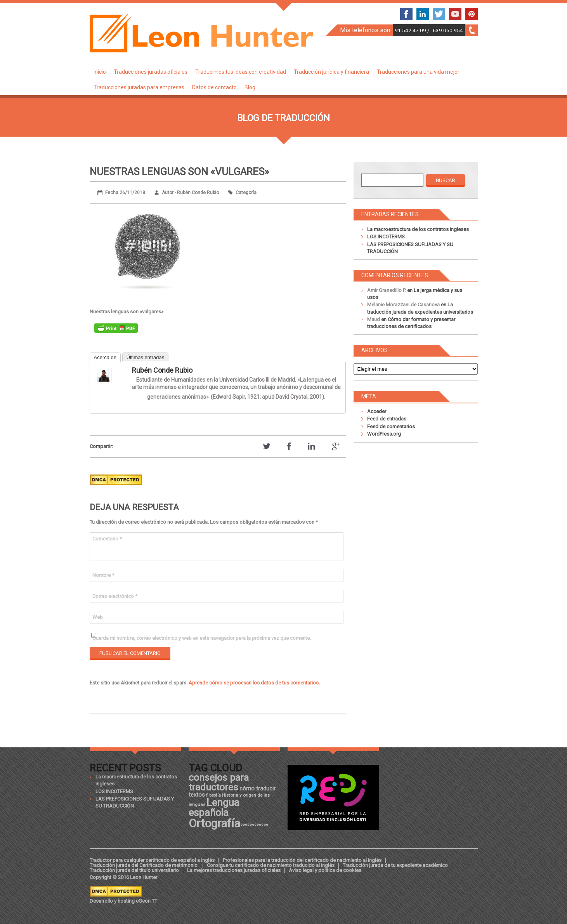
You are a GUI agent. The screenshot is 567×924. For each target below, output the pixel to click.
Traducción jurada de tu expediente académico (395, 865)
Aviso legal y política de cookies (325, 870)
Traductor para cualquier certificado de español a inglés (152, 860)
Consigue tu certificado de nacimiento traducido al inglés (271, 865)
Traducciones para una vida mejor (418, 72)
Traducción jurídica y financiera (331, 72)
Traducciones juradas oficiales (151, 72)
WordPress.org (384, 434)
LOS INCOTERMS (386, 237)
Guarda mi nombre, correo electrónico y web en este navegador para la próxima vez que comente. (202, 638)
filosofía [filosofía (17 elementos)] (213, 795)
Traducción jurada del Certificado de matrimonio (144, 865)
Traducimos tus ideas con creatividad (241, 72)
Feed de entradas (387, 419)
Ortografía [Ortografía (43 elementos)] (214, 823)
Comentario (107, 539)
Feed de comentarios (391, 426)
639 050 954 (448, 30)
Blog (250, 87)
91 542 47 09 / (413, 30)
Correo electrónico (115, 596)
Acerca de (105, 357)
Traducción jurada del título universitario (134, 870)
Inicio (100, 72)
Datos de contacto (214, 87)
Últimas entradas (146, 357)
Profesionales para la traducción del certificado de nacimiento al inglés (302, 860)
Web (98, 617)
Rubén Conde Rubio (162, 370)
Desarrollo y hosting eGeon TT (123, 901)
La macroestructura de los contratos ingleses (418, 229)
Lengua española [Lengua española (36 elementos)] (214, 808)
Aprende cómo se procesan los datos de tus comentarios (254, 683)
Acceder (377, 411)
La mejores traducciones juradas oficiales (234, 870)
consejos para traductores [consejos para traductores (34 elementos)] (219, 782)
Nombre (103, 575)
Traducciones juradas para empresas (139, 87)
